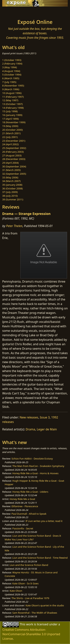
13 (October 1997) (13, 104)
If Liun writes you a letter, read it (44, 521)
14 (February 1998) (13, 108)
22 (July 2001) (10, 137)
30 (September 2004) (14, 166)
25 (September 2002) (14, 148)
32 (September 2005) (14, 174)
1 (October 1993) (12, 60)
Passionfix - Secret (23, 528)
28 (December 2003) (14, 159)
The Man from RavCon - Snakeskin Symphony (38, 466)
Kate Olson (16, 591)
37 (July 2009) (10, 192)
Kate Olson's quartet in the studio (45, 605)
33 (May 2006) (10, 177)
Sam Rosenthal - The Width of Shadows (35, 613)
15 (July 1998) (10, 111)
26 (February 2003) (13, 152)
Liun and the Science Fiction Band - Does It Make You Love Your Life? (33, 538)
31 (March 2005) (11, 170)
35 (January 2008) (12, 185)
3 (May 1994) (10, 67)
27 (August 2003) (12, 155)
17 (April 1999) (10, 119)
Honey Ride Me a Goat (22, 499)
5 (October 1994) (12, 75)
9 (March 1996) (11, 89)
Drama (31, 429)
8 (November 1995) (13, 86)
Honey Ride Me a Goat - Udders (30, 492)
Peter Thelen (14, 226)
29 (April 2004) (10, 163)
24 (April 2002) (10, 144)
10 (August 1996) (12, 93)
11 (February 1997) (13, 97)
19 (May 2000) (10, 126)
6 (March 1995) (11, 78)
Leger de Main (47, 429)
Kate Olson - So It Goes (25, 583)
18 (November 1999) (14, 122)
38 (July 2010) (10, 196)
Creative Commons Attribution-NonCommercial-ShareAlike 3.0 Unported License (31, 634)
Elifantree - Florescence (25, 506)
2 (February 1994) (12, 64)
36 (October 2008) (13, 188)
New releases (29, 417)
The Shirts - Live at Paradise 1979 (30, 598)
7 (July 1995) (9, 82)
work (30, 624)
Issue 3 (45, 417)
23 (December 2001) (14, 141)
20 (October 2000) (13, 130)
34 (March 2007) (11, 181)
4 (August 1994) (11, 71)
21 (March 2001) (11, 133)
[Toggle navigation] (12, 12)
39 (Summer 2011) (13, 199)
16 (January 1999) (12, 115)
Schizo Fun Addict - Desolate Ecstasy (32, 459)
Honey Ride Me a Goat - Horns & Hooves (35, 473)
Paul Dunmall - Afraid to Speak (29, 514)
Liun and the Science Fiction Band (29, 565)
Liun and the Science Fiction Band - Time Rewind (40, 558)
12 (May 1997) (10, 100)
